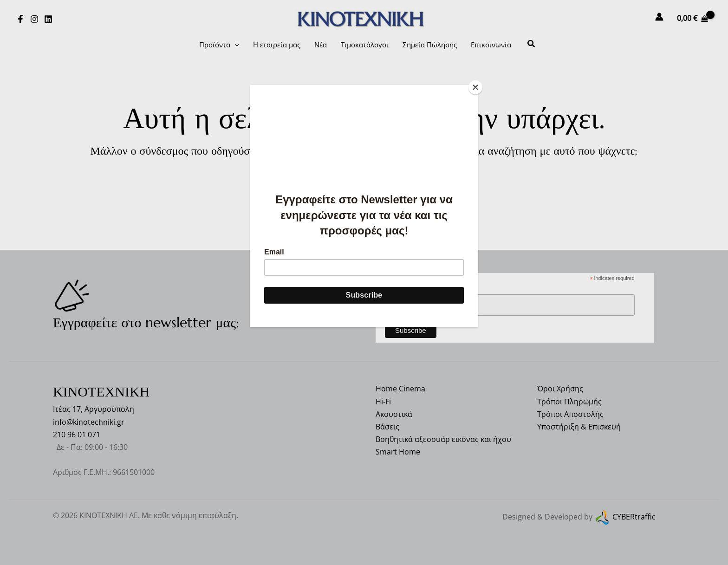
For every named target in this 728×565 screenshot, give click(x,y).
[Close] (475, 87)
